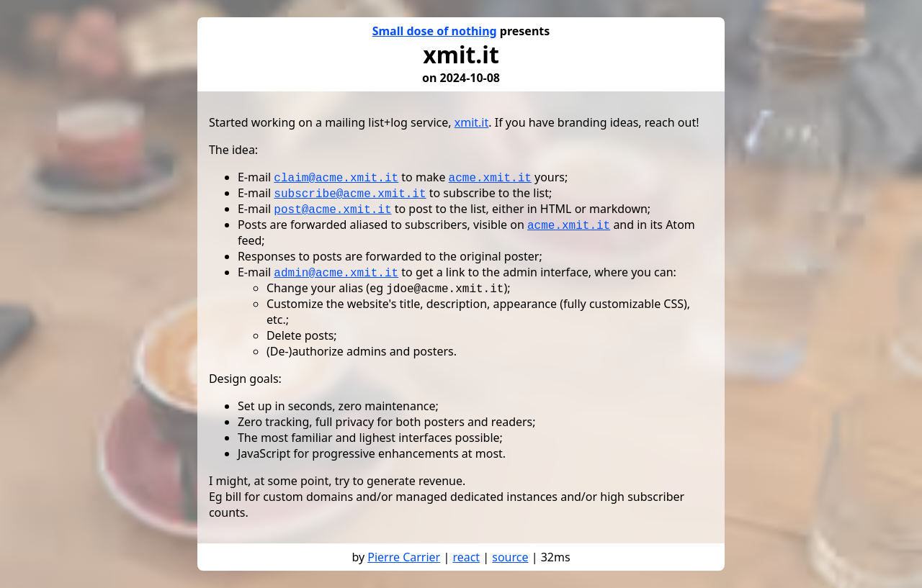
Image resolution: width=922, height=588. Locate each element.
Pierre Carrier (404, 557)
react (466, 557)
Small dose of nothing (435, 31)
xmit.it (472, 122)
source (510, 557)
